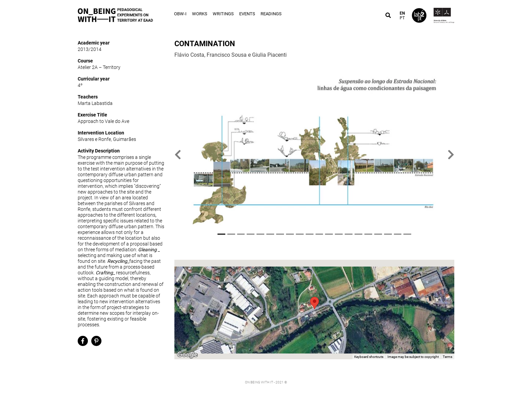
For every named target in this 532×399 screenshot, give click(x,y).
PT (402, 18)
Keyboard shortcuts (369, 357)
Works (200, 14)
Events (247, 14)
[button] (178, 155)
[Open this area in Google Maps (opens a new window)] (187, 355)
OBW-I (180, 14)
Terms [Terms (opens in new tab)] (448, 357)
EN (402, 13)
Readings (271, 14)
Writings (223, 14)
